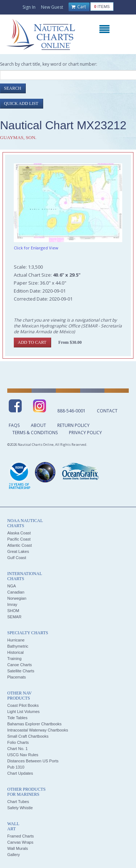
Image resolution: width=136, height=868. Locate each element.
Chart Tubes (18, 802)
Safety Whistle (20, 808)
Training (14, 659)
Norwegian (17, 598)
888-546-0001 (71, 411)
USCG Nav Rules (23, 755)
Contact (107, 411)
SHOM (13, 611)
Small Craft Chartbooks (28, 736)
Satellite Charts (21, 671)
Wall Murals (18, 848)
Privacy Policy (85, 433)
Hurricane (16, 640)
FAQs (14, 425)
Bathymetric (18, 646)
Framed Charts (20, 836)
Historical (15, 652)
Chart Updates (20, 773)
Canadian (16, 592)
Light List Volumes (23, 712)
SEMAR (14, 617)
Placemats (17, 677)
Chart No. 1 (17, 749)
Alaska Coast (19, 533)
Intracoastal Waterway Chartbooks (38, 730)
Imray (12, 604)
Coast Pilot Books (23, 705)
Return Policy (73, 425)
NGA (12, 586)
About (38, 425)
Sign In (29, 7)
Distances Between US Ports (33, 761)
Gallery (14, 855)
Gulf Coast (17, 558)
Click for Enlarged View (36, 248)
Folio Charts (18, 742)
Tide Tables (17, 718)
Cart (79, 7)
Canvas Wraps (20, 842)
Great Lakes (18, 551)
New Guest (52, 7)
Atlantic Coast (20, 545)
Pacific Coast (19, 539)
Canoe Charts (20, 665)
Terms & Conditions (35, 433)
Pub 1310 (16, 767)
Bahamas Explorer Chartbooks (34, 724)
